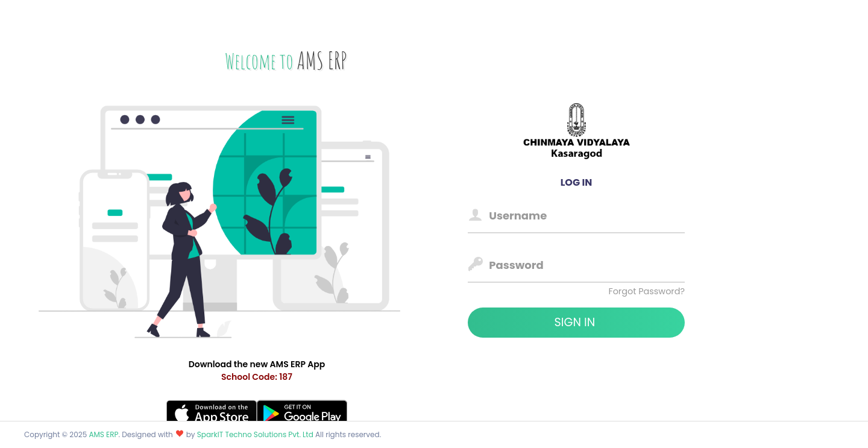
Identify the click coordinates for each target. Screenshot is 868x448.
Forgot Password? (646, 291)
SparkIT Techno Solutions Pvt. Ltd (256, 434)
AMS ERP (103, 434)
